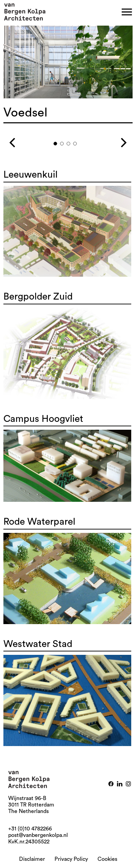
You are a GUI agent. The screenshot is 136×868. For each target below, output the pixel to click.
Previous (21, 140)
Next (115, 140)
